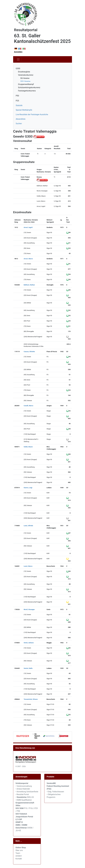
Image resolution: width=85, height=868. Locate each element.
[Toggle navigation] (18, 59)
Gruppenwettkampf (26, 84)
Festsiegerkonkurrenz (27, 91)
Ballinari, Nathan (29, 285)
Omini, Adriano (29, 643)
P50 (17, 96)
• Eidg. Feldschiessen (55, 792)
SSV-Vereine (25, 81)
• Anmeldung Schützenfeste (27, 792)
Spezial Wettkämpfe (24, 110)
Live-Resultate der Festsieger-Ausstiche (32, 114)
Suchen (19, 124)
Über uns (19, 850)
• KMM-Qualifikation (24, 800)
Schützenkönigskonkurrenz (29, 87)
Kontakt (19, 859)
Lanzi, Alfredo (28, 526)
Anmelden (18, 52)
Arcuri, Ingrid (28, 227)
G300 (18, 69)
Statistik (19, 105)
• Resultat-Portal (22, 794)
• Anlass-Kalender (23, 789)
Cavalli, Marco (28, 406)
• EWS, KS (25, 797)
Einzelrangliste (24, 72)
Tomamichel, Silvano (31, 699)
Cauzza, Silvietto (29, 352)
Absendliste (21, 119)
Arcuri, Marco (28, 259)
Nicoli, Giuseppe (29, 609)
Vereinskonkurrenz (26, 75)
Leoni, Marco (28, 566)
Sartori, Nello (28, 668)
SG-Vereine (25, 78)
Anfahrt (19, 856)
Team (18, 853)
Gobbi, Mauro (28, 447)
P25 (17, 101)
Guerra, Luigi (28, 488)
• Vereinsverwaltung (24, 786)
